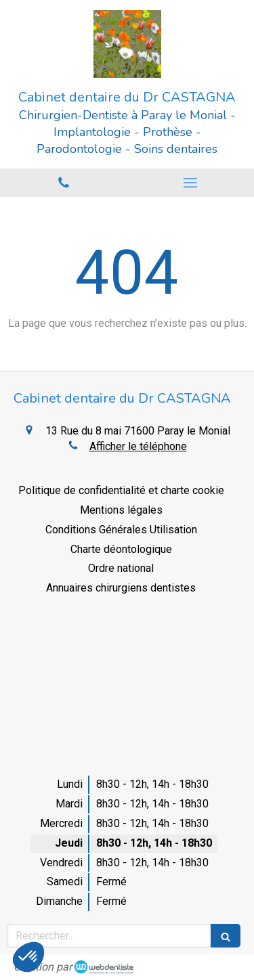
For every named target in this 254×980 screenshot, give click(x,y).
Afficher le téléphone (138, 446)
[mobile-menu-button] (191, 183)
